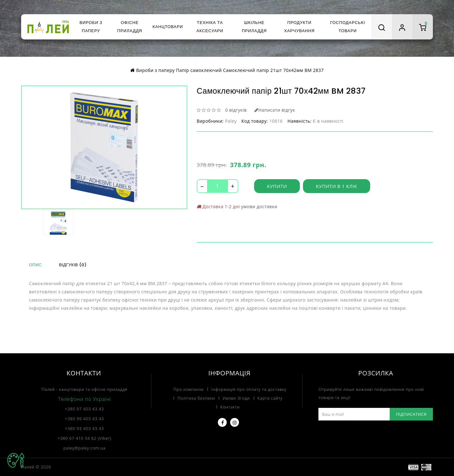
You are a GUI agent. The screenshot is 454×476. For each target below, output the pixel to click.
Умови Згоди (236, 398)
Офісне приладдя (130, 27)
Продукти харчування (299, 27)
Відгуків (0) (73, 265)
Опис (35, 265)
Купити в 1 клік (337, 186)
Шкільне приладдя (254, 27)
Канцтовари (168, 27)
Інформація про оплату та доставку (249, 389)
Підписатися (411, 414)
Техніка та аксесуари (210, 27)
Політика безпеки (196, 398)
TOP (16, 460)
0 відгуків (236, 110)
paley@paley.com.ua (84, 448)
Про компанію (189, 389)
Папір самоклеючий (199, 70)
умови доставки (259, 206)
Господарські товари (348, 27)
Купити (277, 186)
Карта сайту (270, 398)
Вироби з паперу (91, 27)
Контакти (230, 407)
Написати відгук (275, 110)
